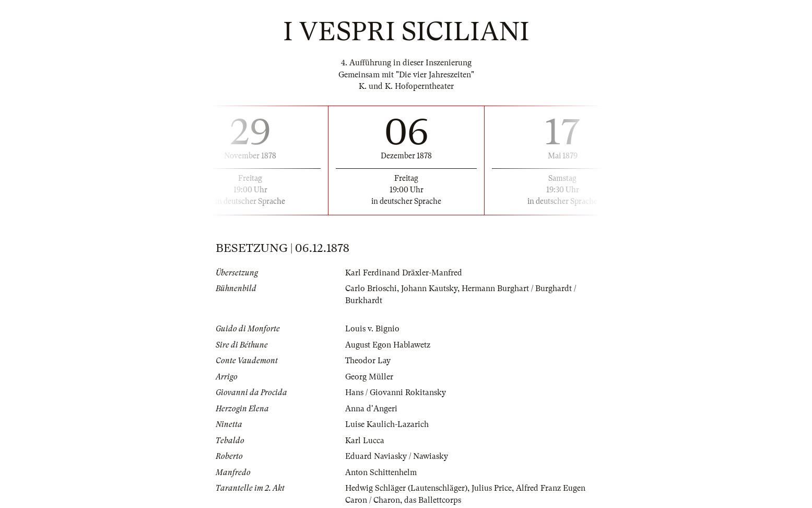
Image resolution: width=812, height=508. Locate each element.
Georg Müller (369, 377)
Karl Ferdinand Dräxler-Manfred (404, 273)
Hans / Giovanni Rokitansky (396, 392)
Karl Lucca (365, 441)
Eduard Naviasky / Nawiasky (397, 456)
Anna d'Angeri (371, 409)
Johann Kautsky (429, 288)
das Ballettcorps (433, 500)
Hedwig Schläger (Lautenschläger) (406, 488)
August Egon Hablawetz (388, 345)
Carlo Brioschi (371, 288)
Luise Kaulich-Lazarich (387, 424)
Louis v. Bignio (372, 329)
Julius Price (492, 488)
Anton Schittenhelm (381, 472)
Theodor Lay (368, 361)
